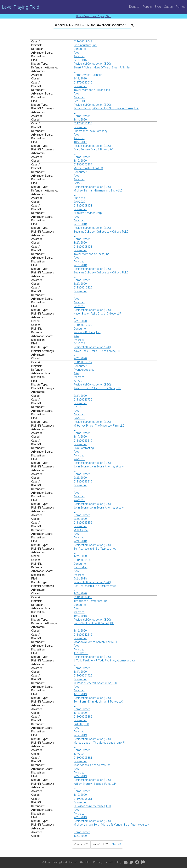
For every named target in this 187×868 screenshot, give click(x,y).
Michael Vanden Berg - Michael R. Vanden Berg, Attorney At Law (112, 825)
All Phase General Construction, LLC (95, 683)
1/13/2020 (80, 713)
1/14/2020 (80, 120)
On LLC (78, 407)
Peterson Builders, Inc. (87, 332)
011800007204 (83, 164)
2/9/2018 (79, 183)
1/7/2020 (79, 754)
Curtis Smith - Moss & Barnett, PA (94, 623)
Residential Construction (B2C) (92, 64)
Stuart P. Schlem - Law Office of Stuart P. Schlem (103, 67)
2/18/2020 (80, 78)
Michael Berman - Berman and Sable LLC (98, 191)
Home (73, 862)
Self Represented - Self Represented (95, 549)
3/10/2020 (80, 161)
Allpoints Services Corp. (88, 213)
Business (79, 198)
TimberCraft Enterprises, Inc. (91, 601)
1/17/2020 (80, 437)
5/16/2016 (80, 60)
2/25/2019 (80, 817)
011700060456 (83, 123)
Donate (134, 7)
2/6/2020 (79, 202)
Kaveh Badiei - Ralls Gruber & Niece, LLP (97, 314)
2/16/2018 (80, 224)
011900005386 (83, 717)
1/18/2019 (80, 694)
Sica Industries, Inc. (85, 45)
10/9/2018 (80, 616)
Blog (158, 7)
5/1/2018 (79, 306)
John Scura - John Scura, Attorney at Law (99, 466)
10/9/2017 (80, 142)
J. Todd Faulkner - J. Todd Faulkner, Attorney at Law (104, 660)
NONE (77, 295)
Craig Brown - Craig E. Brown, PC (93, 149)
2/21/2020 (80, 321)
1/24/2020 (80, 556)
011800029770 (83, 400)
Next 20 (116, 844)
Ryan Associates (84, 370)
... (74, 71)
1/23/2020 (80, 836)
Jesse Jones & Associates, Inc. (92, 765)
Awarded (79, 56)
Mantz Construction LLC (88, 168)
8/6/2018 (79, 418)
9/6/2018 (79, 459)
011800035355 (83, 523)
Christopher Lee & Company (91, 131)
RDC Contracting (84, 448)
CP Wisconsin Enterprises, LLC (92, 806)
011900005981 (83, 799)
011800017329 (83, 288)
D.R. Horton (80, 567)
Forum (147, 7)
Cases (168, 7)
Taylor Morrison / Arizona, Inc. (92, 90)
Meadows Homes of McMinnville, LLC (96, 642)
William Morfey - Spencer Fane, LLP (95, 784)
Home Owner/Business (88, 75)
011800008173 (83, 206)
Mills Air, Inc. (81, 530)
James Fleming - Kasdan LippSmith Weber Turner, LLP (106, 108)
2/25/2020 (80, 478)
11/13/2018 (81, 653)
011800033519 (83, 441)
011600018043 (83, 41)
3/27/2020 (80, 243)
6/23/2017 (80, 101)
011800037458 (83, 597)
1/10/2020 (80, 795)
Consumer (80, 49)
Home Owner (82, 116)
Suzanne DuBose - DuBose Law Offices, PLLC (101, 232)
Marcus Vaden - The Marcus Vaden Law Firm (101, 743)
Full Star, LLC (81, 724)
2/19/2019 (80, 735)
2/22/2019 (80, 776)
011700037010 (83, 83)
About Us (85, 862)
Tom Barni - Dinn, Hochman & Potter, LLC (98, 702)
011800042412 (83, 635)
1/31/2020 (80, 672)
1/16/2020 (80, 631)
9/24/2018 (80, 541)
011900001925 (83, 676)
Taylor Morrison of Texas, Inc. (92, 254)
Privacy (98, 862)
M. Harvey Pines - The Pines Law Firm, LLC (99, 426)
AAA (76, 53)
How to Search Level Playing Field (94, 16)
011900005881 (83, 758)
